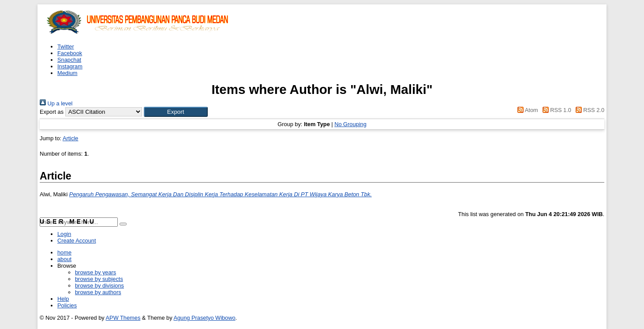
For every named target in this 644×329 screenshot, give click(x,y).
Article (71, 138)
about (64, 259)
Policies (67, 305)
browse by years (95, 272)
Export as (52, 112)
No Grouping (350, 124)
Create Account (77, 241)
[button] (176, 112)
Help (63, 299)
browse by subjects (99, 279)
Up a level (56, 103)
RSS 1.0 (555, 110)
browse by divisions (99, 286)
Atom (526, 110)
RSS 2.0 (588, 110)
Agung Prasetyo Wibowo (204, 318)
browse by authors (98, 292)
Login (64, 234)
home (64, 252)
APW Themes (123, 318)
